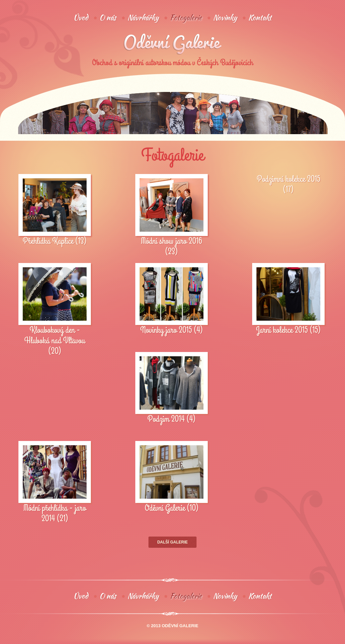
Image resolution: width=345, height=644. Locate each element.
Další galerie (173, 542)
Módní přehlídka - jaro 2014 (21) (55, 513)
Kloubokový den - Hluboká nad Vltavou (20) (55, 341)
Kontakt (260, 18)
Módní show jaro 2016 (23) (172, 247)
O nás (108, 18)
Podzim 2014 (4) (172, 419)
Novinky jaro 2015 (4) (172, 330)
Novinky (225, 18)
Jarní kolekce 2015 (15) (288, 330)
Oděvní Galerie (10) (172, 508)
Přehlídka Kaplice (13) (55, 241)
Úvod (81, 18)
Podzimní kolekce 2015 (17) (289, 185)
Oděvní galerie (173, 44)
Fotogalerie (186, 18)
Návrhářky (143, 18)
